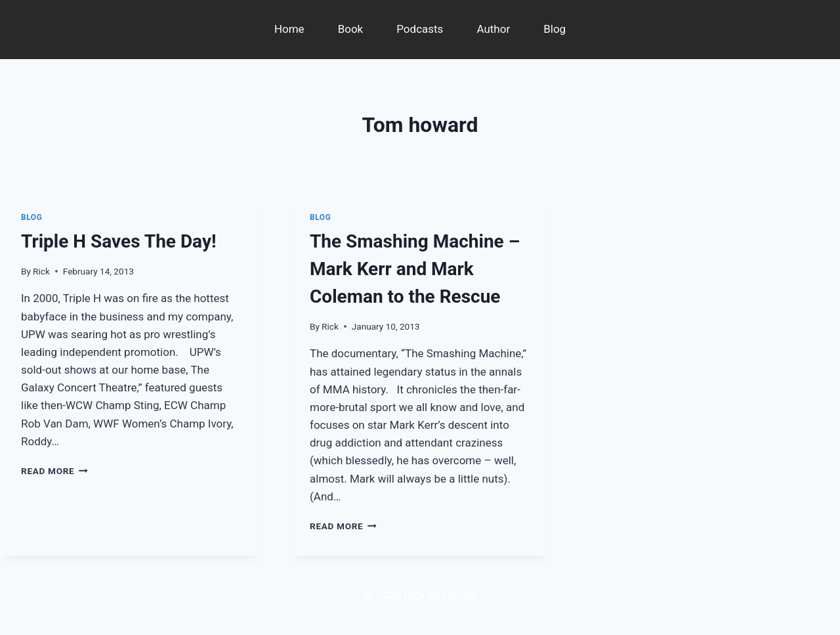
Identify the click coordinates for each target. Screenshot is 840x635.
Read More (54, 471)
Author (493, 29)
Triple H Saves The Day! (119, 241)
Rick (41, 271)
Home (289, 29)
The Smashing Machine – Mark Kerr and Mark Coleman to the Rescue (415, 269)
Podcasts (420, 29)
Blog (555, 29)
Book (351, 29)
